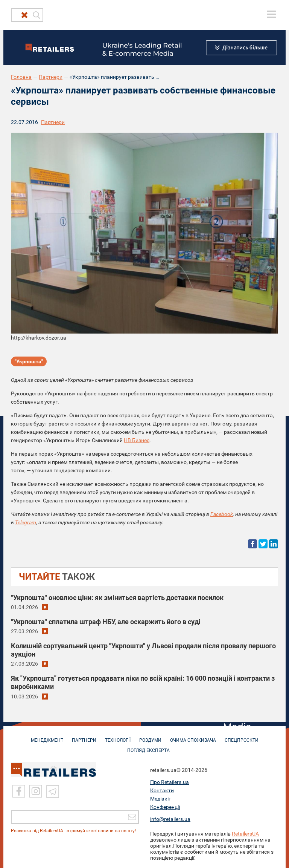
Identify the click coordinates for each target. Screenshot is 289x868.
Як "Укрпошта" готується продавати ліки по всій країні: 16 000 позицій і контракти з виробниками (143, 682)
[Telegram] (53, 791)
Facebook (222, 514)
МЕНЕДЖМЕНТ (47, 736)
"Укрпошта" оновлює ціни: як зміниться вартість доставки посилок (117, 598)
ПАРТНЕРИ (84, 736)
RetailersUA (245, 833)
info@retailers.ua (170, 819)
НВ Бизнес (137, 440)
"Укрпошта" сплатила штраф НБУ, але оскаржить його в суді (106, 622)
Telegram (26, 522)
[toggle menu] (271, 14)
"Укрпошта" (29, 361)
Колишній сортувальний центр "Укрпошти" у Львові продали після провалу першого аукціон (143, 650)
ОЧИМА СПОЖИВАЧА (193, 736)
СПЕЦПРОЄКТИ (242, 736)
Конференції (165, 807)
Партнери (51, 77)
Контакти (162, 790)
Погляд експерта (148, 747)
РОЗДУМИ (150, 736)
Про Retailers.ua (170, 782)
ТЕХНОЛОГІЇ (118, 736)
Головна (21, 77)
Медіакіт (161, 798)
